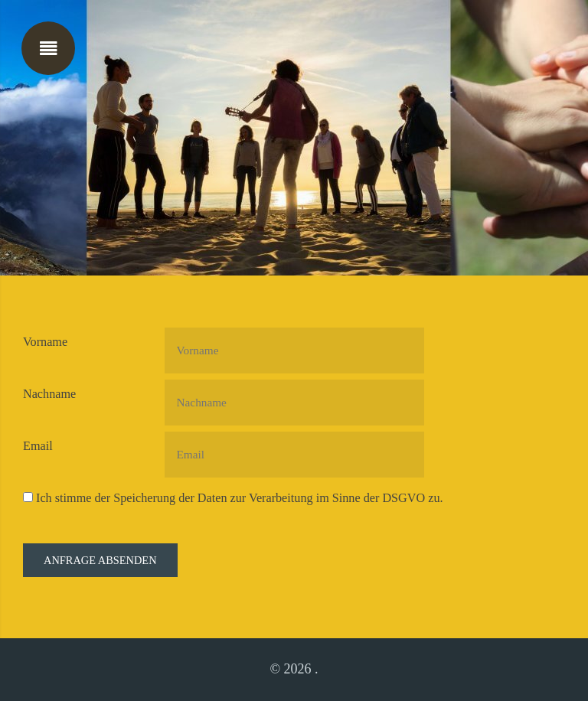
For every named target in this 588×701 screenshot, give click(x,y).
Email (38, 446)
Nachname (49, 394)
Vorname (45, 342)
